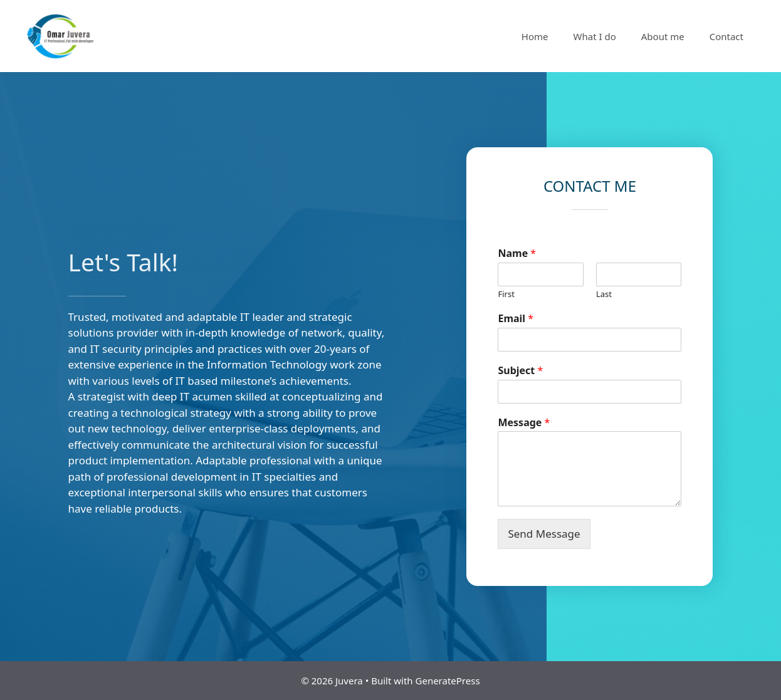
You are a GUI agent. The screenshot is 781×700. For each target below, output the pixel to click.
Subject (520, 371)
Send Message (544, 534)
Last (604, 294)
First (506, 294)
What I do (595, 36)
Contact (726, 36)
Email (516, 319)
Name (517, 253)
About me (663, 36)
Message (524, 423)
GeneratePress (448, 681)
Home (535, 36)
